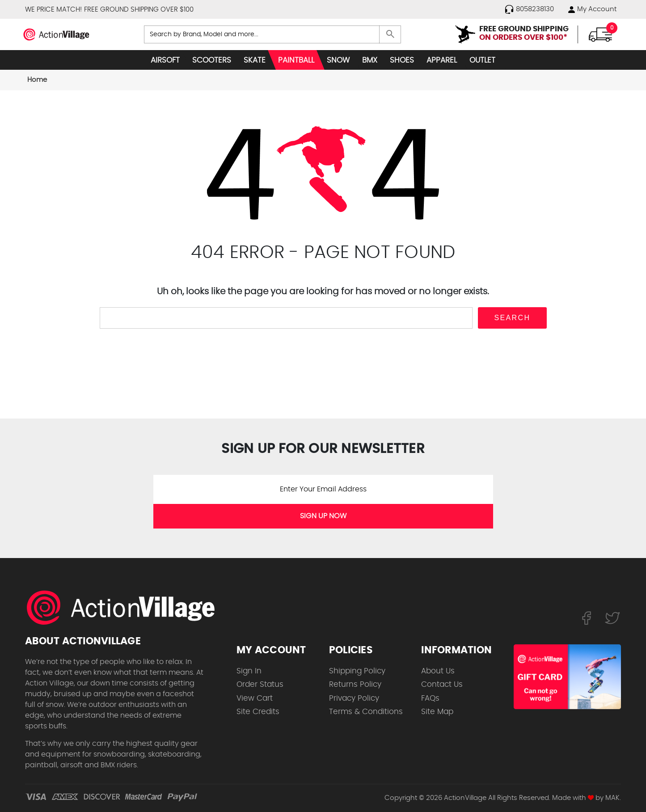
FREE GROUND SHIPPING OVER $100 (139, 10)
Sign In (249, 671)
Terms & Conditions (366, 712)
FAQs (430, 698)
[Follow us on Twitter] (612, 618)
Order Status (260, 684)
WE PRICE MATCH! (53, 10)
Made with (573, 798)
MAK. (613, 798)
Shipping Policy (357, 671)
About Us (438, 671)
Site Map (437, 712)
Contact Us (442, 684)
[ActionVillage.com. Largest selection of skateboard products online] (126, 608)
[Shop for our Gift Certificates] (567, 677)
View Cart (255, 698)
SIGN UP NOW (323, 516)
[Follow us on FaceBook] (586, 618)
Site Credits (258, 712)
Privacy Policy (354, 698)
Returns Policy (355, 684)
